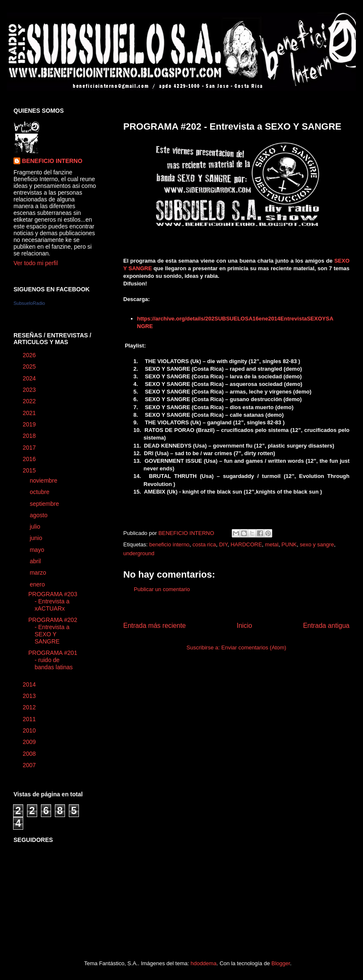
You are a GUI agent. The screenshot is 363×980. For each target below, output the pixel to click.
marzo (39, 573)
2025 (30, 366)
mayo (38, 550)
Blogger (281, 963)
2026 (30, 355)
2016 (30, 459)
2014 (30, 684)
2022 (30, 401)
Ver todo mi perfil (36, 263)
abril (36, 561)
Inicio (244, 626)
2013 (30, 696)
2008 (30, 754)
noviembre (44, 480)
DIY (223, 544)
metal (272, 544)
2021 (30, 413)
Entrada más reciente (154, 626)
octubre (40, 492)
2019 (30, 424)
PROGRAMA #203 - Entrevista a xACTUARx (53, 601)
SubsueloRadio (29, 303)
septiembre (45, 504)
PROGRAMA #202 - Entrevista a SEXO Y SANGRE (53, 630)
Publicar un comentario (162, 589)
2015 (30, 470)
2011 (30, 719)
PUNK (289, 544)
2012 (30, 707)
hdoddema (203, 963)
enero (38, 584)
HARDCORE (246, 544)
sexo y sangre (317, 544)
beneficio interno (169, 544)
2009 (30, 742)
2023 (30, 390)
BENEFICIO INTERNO (52, 161)
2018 (30, 436)
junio (37, 538)
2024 (30, 378)
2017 (30, 448)
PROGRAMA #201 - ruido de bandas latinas (53, 660)
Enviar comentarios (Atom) (254, 647)
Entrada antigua (326, 626)
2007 (30, 765)
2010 (30, 730)
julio (36, 527)
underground (139, 553)
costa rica (204, 544)
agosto (39, 515)
